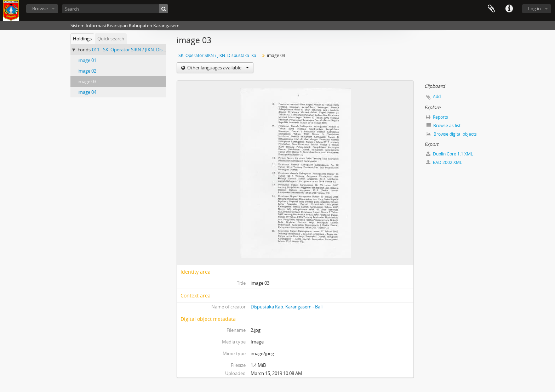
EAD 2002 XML (444, 162)
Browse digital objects (451, 134)
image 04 (87, 92)
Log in (534, 8)
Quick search (111, 39)
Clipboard (491, 9)
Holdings (82, 39)
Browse (40, 8)
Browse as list (443, 126)
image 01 (87, 60)
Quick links (509, 9)
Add (437, 96)
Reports (437, 117)
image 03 (87, 81)
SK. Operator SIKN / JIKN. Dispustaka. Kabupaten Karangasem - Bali (220, 55)
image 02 (87, 71)
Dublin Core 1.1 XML (449, 154)
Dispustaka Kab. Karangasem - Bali (287, 307)
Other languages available (218, 68)
